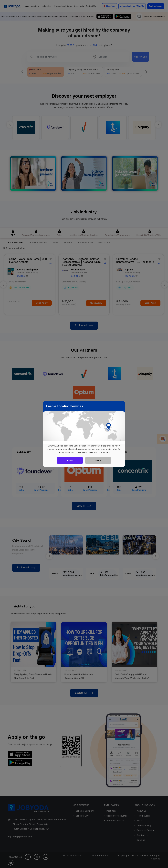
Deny (98, 460)
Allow (70, 460)
